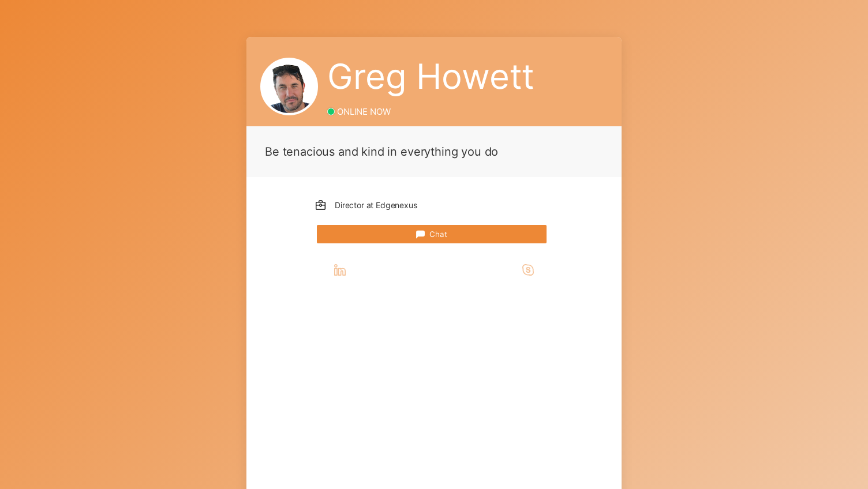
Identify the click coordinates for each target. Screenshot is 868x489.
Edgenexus (396, 205)
